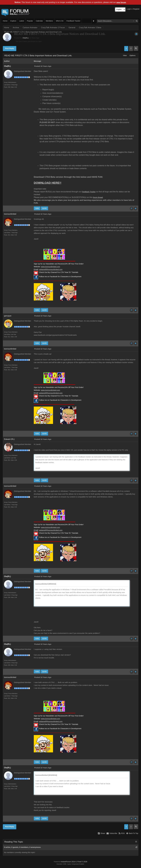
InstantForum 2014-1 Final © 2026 (74, 862)
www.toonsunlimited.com (50, 267)
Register (136, 9)
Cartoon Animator (30, 28)
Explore (13, 21)
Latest (22, 21)
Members (49, 21)
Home (5, 21)
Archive (16, 28)
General (72, 28)
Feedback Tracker (73, 21)
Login (129, 9)
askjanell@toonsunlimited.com (51, 269)
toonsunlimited (10, 214)
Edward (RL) (9, 439)
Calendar (39, 21)
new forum (121, 2)
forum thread (98, 197)
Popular (30, 21)
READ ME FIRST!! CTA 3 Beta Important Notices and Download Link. (33, 32)
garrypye (8, 316)
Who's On (60, 21)
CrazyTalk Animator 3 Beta (90, 28)
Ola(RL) (26, 38)
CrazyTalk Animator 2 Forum (53, 28)
